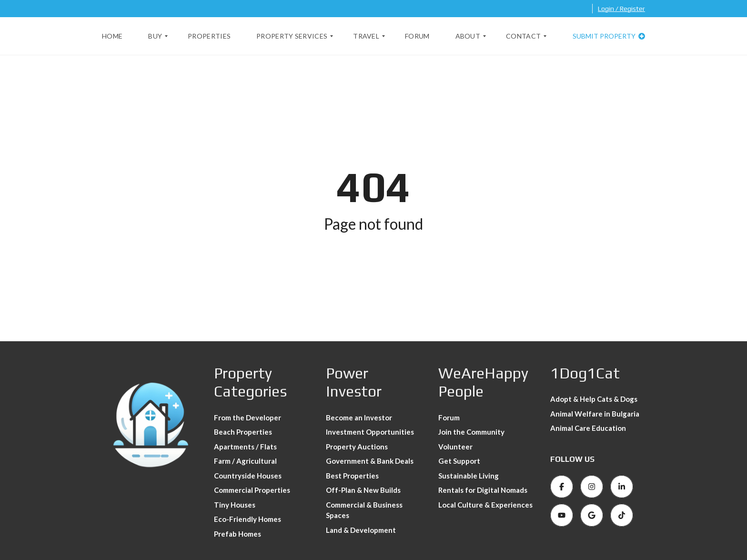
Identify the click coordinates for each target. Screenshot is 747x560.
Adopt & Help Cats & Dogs (594, 399)
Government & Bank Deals (370, 461)
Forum (449, 417)
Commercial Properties (252, 490)
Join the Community (471, 432)
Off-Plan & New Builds (363, 490)
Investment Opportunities (370, 432)
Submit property (609, 36)
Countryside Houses (248, 476)
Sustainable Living (469, 476)
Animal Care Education (588, 428)
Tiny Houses (235, 505)
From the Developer (247, 417)
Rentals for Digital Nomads (483, 490)
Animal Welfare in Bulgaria (595, 414)
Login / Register (621, 9)
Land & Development (361, 530)
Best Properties (352, 476)
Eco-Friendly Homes (247, 519)
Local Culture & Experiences (485, 505)
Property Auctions (357, 447)
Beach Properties (243, 432)
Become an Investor (359, 417)
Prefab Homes (237, 534)
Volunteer (455, 447)
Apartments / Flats (245, 447)
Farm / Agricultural (245, 461)
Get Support (459, 461)
